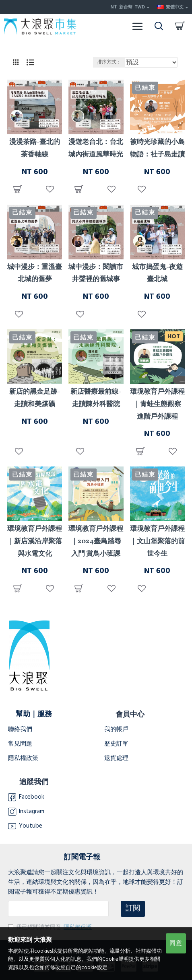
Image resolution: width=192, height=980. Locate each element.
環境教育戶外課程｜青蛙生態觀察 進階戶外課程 (157, 404)
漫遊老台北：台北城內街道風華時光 (96, 148)
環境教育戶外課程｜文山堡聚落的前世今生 (157, 541)
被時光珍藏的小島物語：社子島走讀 (157, 148)
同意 (176, 943)
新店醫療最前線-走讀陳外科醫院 (96, 398)
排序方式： (109, 62)
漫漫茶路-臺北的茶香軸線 (35, 148)
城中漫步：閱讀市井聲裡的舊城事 (96, 273)
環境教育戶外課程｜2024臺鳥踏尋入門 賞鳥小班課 (96, 541)
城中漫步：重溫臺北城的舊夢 (35, 273)
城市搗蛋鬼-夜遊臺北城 (157, 273)
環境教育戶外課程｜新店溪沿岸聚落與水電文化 (35, 541)
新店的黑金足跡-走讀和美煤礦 (35, 398)
